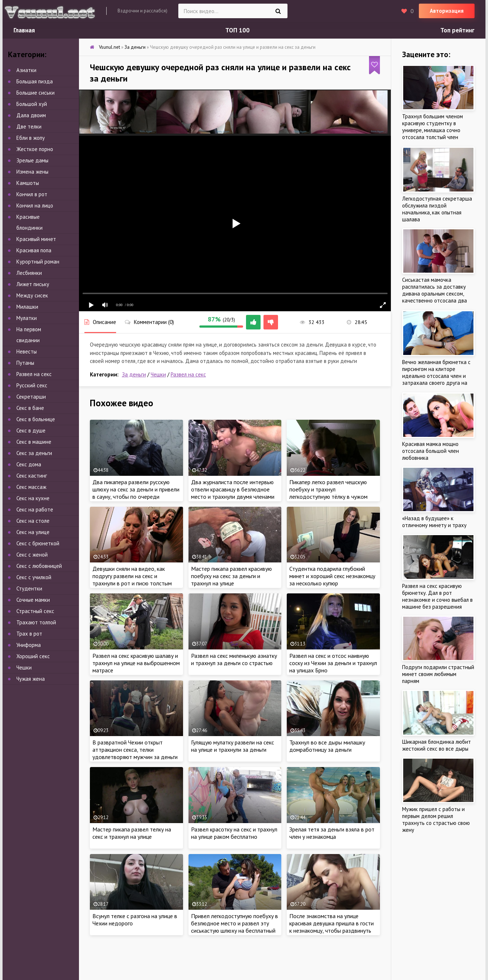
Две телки (29, 127)
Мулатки (27, 318)
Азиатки (26, 70)
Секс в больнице (36, 419)
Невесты (27, 351)
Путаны (25, 363)
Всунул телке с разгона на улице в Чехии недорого (135, 920)
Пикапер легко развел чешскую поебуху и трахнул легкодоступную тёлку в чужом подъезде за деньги (328, 493)
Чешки (158, 374)
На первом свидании (29, 335)
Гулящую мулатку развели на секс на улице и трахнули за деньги (233, 746)
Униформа (29, 645)
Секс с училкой (34, 577)
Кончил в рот (32, 194)
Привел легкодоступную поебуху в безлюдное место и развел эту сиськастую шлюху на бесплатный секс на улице (235, 927)
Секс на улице (33, 532)
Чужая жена (31, 679)
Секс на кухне (33, 498)
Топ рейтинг (457, 30)
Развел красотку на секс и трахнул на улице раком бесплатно (234, 833)
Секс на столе (33, 521)
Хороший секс (33, 656)
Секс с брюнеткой (38, 543)
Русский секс (32, 385)
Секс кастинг (32, 476)
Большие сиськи (35, 93)
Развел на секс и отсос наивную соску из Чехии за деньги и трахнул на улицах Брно (333, 663)
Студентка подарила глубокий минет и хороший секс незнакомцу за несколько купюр (332, 576)
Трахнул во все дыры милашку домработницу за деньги (327, 746)
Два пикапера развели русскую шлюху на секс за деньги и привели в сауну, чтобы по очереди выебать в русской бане (136, 493)
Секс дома (29, 464)
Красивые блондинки (29, 222)
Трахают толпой (36, 622)
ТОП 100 (237, 30)
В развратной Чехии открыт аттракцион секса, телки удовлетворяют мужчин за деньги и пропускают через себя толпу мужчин (135, 757)
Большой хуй (32, 104)
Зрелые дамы (32, 160)
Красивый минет (36, 239)
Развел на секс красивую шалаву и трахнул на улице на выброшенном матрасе (136, 663)
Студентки (29, 588)
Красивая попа (34, 250)
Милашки (27, 307)
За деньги (134, 374)
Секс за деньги (34, 453)
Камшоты (28, 183)
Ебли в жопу (31, 138)
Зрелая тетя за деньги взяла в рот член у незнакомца (332, 833)
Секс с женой (32, 555)
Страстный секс (35, 611)
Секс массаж (31, 487)
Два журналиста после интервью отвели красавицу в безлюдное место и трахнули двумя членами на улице (233, 493)
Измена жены (32, 172)
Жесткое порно (35, 149)
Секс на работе (35, 509)
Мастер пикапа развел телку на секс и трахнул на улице (132, 833)
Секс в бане (30, 408)
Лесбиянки (29, 273)
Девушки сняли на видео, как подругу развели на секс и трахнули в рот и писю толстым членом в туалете (132, 580)
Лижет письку (33, 284)
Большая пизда (35, 81)
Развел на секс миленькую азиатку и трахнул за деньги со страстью (234, 659)
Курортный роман (38, 262)
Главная (24, 30)
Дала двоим (31, 115)
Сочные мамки (33, 600)
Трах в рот (29, 634)
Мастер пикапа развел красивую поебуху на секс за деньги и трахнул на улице (231, 576)
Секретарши (31, 397)
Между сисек (32, 295)
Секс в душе (31, 430)
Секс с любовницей (39, 566)
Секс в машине (34, 442)
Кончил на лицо (35, 206)
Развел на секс (188, 374)
